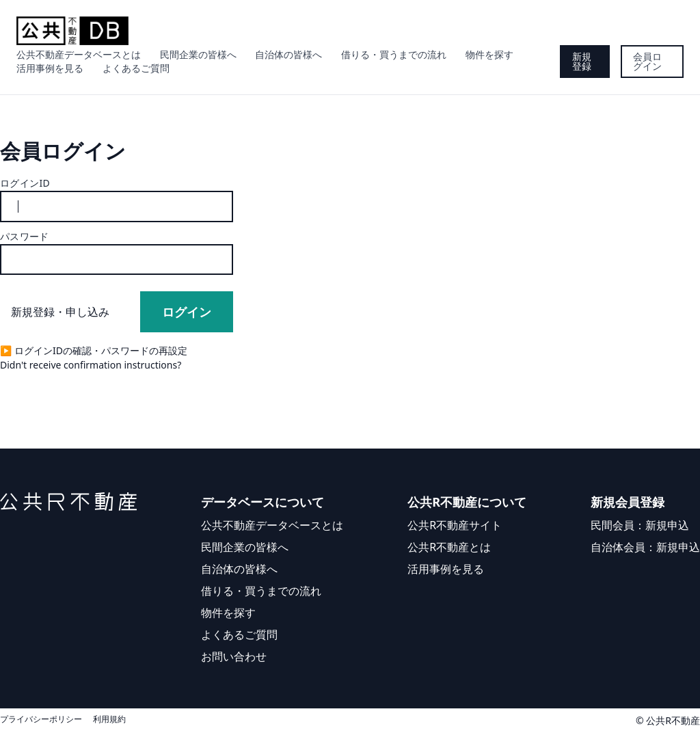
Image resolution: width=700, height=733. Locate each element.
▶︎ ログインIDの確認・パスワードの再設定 (94, 350)
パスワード (25, 236)
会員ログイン (647, 61)
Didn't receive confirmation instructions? (91, 365)
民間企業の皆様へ (198, 54)
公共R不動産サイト (455, 525)
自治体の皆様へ (288, 54)
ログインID (25, 183)
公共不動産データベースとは (79, 54)
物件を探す (489, 54)
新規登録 (582, 61)
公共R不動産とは (449, 547)
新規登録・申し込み (60, 312)
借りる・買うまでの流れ (394, 54)
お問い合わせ (234, 656)
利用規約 (109, 719)
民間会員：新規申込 (640, 525)
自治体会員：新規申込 (645, 547)
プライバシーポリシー (41, 719)
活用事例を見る (50, 68)
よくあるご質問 (136, 68)
